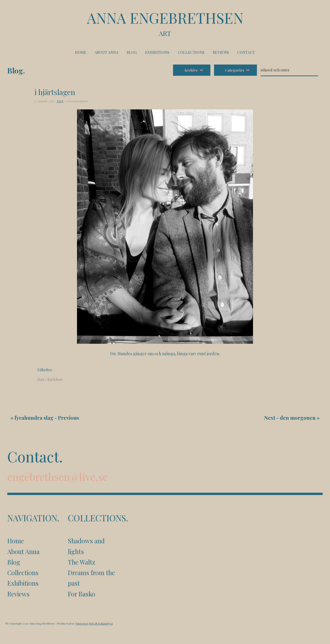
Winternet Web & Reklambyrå (94, 623)
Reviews (221, 52)
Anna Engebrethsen (165, 23)
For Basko (81, 594)
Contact (246, 52)
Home (81, 52)
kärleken (55, 379)
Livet (60, 101)
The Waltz (81, 562)
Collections (191, 52)
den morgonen (298, 418)
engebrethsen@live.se (58, 477)
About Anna (107, 52)
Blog (132, 52)
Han (41, 379)
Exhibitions (157, 52)
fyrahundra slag (34, 418)
